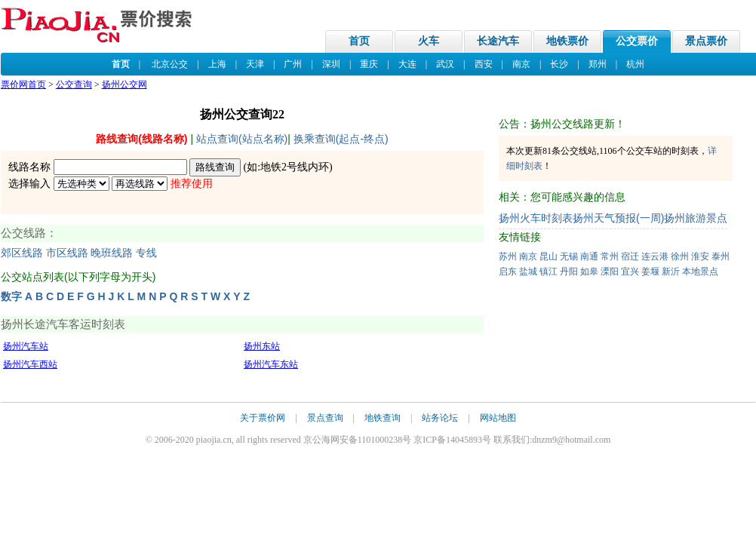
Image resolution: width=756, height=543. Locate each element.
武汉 (445, 64)
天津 (255, 64)
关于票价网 (263, 418)
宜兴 (630, 271)
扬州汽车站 (26, 346)
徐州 (680, 256)
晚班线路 (112, 253)
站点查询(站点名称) (242, 139)
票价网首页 (23, 84)
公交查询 (74, 84)
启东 (508, 271)
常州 (610, 256)
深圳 (331, 64)
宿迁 (630, 256)
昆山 (549, 256)
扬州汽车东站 (271, 364)
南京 (521, 64)
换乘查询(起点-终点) (341, 139)
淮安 (700, 256)
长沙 (559, 64)
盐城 (528, 271)
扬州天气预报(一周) (618, 218)
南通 (589, 256)
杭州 (635, 64)
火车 (429, 41)
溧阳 (610, 271)
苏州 (508, 256)
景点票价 (706, 41)
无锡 (569, 256)
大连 (407, 64)
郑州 (598, 64)
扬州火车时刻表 (536, 218)
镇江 (549, 271)
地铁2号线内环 (295, 167)
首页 (359, 41)
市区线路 (67, 253)
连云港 (655, 256)
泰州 (721, 256)
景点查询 (325, 418)
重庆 (369, 64)
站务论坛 (440, 418)
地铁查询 (383, 418)
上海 (217, 64)
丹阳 (569, 271)
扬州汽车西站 (30, 364)
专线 (146, 253)
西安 (484, 64)
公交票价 (637, 41)
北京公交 (170, 64)
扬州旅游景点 (696, 218)
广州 (293, 64)
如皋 (589, 271)
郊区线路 (22, 253)
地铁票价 (567, 41)
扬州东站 (262, 346)
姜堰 (650, 271)
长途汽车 (498, 41)
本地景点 (700, 271)
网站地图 (498, 418)
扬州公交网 (124, 84)
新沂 (671, 271)
